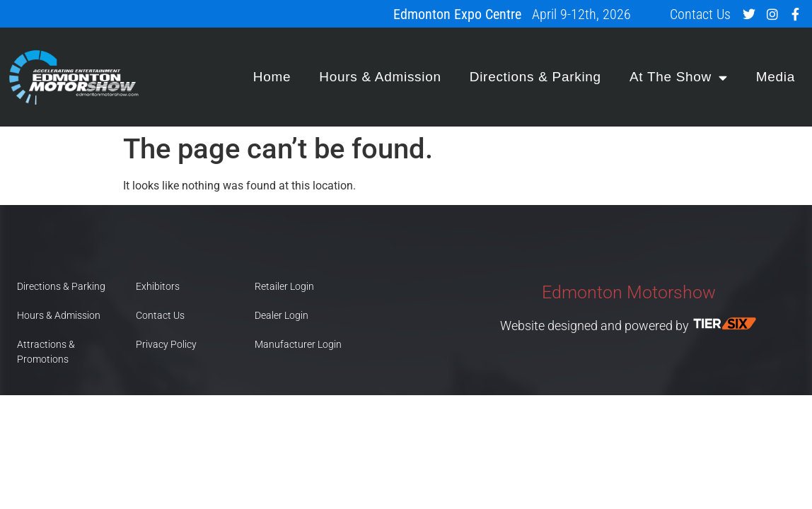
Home (272, 77)
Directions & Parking (535, 77)
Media (776, 77)
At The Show (679, 77)
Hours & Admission (380, 77)
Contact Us (700, 14)
